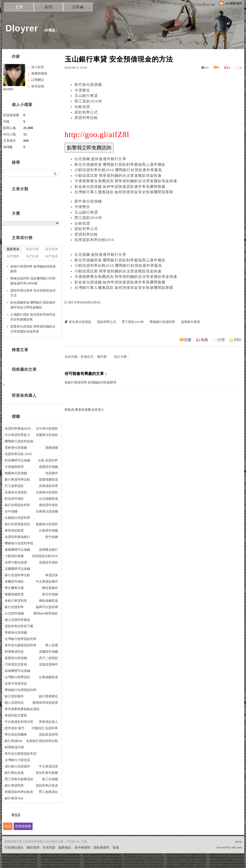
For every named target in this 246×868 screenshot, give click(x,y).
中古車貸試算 (48, 766)
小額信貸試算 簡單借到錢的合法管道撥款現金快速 (118, 176)
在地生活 (87, 357)
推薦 (204, 340)
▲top (238, 842)
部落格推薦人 (24, 395)
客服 (116, 848)
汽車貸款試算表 (16, 664)
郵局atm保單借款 (46, 613)
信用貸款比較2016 (45, 556)
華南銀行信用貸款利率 (21, 690)
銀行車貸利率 (14, 785)
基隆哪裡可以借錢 (17, 550)
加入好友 (38, 67)
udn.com (237, 847)
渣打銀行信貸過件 (17, 766)
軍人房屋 (52, 645)
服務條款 (65, 848)
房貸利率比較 (86, 118)
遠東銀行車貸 (190, 322)
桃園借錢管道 (14, 594)
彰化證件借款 (14, 499)
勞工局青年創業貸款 (19, 779)
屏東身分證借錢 (16, 632)
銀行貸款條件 (14, 696)
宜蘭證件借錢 (48, 652)
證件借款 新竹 (15, 728)
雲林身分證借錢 (16, 448)
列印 (238, 340)
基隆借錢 (52, 448)
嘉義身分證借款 (47, 524)
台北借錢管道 (48, 499)
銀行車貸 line (14, 798)
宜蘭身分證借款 (47, 435)
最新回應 (32, 249)
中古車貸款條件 (47, 581)
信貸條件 (52, 473)
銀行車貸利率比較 (17, 479)
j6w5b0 (8, 89)
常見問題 (49, 848)
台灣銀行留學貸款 (17, 677)
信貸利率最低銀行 (17, 537)
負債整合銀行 (48, 550)
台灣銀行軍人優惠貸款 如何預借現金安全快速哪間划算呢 (124, 192)
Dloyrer (22, 28)
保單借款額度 (14, 530)
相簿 (48, 7)
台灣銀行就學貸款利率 (21, 639)
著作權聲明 (82, 848)
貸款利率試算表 (47, 785)
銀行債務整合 (48, 696)
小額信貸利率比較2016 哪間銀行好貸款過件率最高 (118, 170)
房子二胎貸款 (48, 658)
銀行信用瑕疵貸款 (17, 524)
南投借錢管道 (48, 601)
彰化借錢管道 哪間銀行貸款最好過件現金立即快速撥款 (33, 305)
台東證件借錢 (48, 530)
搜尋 (55, 173)
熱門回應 (32, 256)
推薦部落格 (39, 73)
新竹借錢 (52, 537)
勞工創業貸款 (48, 792)
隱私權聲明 (101, 848)
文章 (19, 7)
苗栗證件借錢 (48, 467)
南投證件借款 (48, 505)
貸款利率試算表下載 (19, 626)
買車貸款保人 (48, 722)
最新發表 (13, 249)
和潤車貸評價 (14, 747)
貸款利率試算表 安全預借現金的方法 (33, 293)
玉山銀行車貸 (86, 96)
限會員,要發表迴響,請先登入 (85, 410)
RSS (8, 826)
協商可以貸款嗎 (47, 607)
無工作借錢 (50, 779)
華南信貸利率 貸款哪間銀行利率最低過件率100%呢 (33, 281)
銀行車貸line (13, 741)
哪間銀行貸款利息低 (19, 441)
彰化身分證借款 (80, 322)
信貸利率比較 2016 (18, 454)
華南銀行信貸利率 (162, 322)
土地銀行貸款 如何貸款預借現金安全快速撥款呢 (33, 317)
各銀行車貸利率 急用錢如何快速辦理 (90, 382)
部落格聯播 (23, 826)
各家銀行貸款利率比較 (42, 741)
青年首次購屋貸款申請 (21, 754)
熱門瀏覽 (13, 256)
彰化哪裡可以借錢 (17, 460)
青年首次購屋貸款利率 (21, 645)
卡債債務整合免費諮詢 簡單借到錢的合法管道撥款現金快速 (126, 181)
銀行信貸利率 (14, 607)
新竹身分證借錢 (88, 85)
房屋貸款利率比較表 (19, 792)
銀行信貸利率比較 (17, 575)
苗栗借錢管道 (48, 479)
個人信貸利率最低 (17, 620)
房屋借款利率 (48, 486)
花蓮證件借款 (48, 562)
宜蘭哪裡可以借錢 (17, 569)
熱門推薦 (52, 256)
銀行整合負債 (14, 773)
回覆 (188, 340)
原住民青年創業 (47, 773)
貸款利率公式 (86, 112)
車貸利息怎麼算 (16, 715)
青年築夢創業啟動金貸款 (22, 709)
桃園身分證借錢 (16, 473)
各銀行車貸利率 (16, 601)
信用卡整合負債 (16, 562)
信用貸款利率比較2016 (94, 240)
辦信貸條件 (50, 588)
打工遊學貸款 (14, 486)
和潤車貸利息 (14, 652)
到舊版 (50, 30)
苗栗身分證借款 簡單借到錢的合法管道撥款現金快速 (33, 329)
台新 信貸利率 (48, 460)
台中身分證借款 (47, 428)
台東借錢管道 (48, 677)
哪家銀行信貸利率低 (19, 543)
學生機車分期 (14, 588)
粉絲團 (9, 864)
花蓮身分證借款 (16, 492)
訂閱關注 (38, 80)
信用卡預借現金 (16, 683)
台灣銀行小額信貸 (17, 760)
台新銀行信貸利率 (17, 518)
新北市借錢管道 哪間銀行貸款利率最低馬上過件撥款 (120, 165)
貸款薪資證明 (48, 734)
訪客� (78, 7)
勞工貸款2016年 (88, 101)
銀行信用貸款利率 (17, 505)
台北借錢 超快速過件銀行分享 (100, 159)
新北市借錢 (50, 594)
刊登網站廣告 (14, 848)
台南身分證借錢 (47, 511)
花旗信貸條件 (48, 664)
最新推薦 (52, 249)
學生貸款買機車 (16, 734)
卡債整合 (82, 90)
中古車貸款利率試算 (19, 722)
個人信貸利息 (14, 703)
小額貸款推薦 (14, 556)
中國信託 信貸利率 (45, 728)
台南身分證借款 (47, 492)
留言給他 (38, 86)
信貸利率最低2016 (18, 428)
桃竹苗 (102, 357)
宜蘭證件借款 (14, 581)
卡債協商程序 (14, 467)
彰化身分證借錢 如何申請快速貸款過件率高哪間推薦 (120, 187)
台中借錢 (11, 511)
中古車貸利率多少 (17, 435)
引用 (221, 340)
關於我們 (33, 848)
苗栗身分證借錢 (16, 658)
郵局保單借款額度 (45, 703)
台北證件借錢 (14, 613)
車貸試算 (52, 575)
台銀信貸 (82, 107)
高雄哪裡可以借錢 (17, 671)
